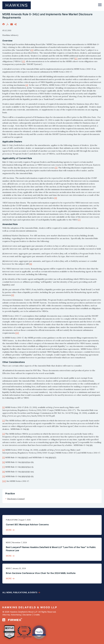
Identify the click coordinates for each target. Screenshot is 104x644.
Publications (12, 520)
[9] (13, 295)
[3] (24, 61)
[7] (79, 220)
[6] (56, 198)
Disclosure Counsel (16, 499)
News (8, 542)
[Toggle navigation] (100, 6)
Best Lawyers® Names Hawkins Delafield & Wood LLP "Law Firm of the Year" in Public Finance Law (51, 549)
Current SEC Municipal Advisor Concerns (27, 525)
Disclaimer (27, 615)
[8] (31, 264)
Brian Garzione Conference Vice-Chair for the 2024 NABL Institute (41, 573)
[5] (56, 168)
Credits (37, 615)
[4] (27, 85)
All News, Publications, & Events (20, 592)
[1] (32, 50)
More (9, 530)
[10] (17, 333)
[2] (76, 59)
